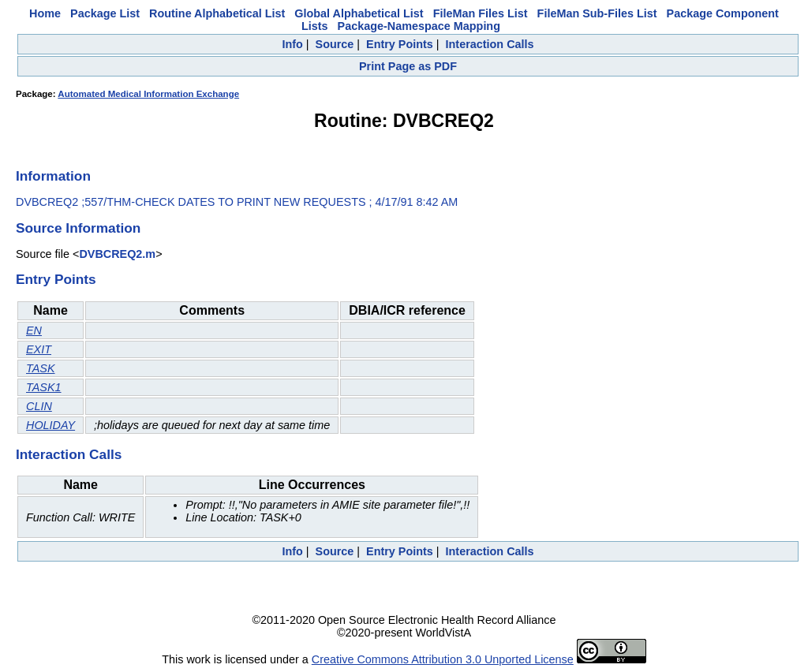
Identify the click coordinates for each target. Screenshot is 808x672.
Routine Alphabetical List (217, 13)
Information (53, 176)
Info (292, 44)
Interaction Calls (490, 44)
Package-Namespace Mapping (419, 26)
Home (45, 13)
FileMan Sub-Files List (597, 13)
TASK (41, 368)
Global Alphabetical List (359, 13)
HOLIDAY (50, 425)
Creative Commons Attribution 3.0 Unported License (443, 659)
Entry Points (400, 44)
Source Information (78, 228)
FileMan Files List (481, 13)
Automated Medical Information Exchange (148, 94)
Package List (105, 13)
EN (34, 330)
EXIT (39, 349)
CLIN (39, 406)
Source (335, 44)
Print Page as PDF (408, 66)
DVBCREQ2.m (117, 254)
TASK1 (44, 387)
